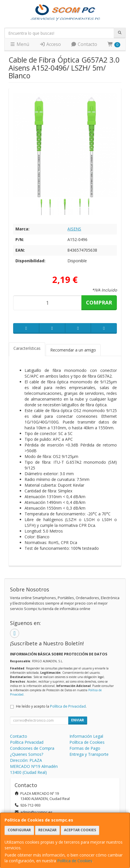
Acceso (50, 44)
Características (27, 348)
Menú (19, 44)
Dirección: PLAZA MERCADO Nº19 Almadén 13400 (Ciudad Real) (34, 766)
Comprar (99, 302)
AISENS (74, 229)
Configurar (19, 830)
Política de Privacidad (68, 706)
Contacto (84, 44)
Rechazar (47, 830)
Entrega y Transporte (89, 754)
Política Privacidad (27, 742)
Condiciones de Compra (32, 748)
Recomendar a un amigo (73, 350)
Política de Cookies (75, 861)
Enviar (78, 720)
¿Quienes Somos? (27, 754)
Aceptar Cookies (80, 830)
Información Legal (86, 736)
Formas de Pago (85, 748)
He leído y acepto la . (51, 706)
